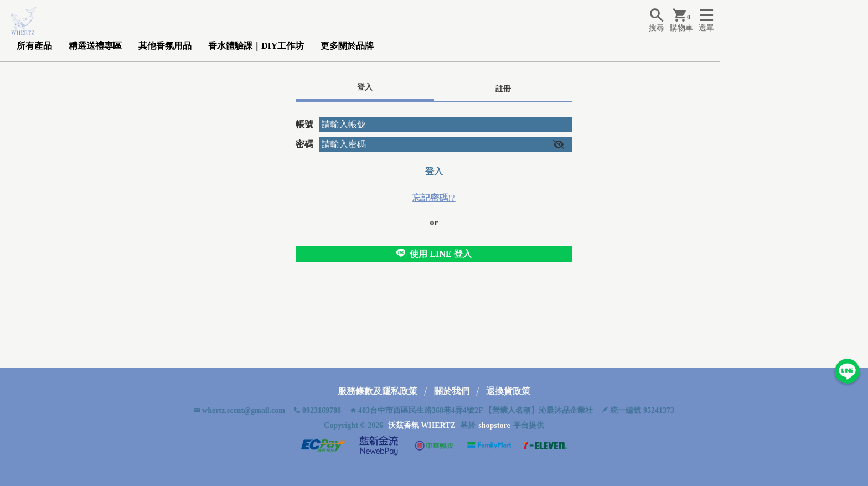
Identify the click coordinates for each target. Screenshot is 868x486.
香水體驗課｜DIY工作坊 (256, 46)
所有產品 (34, 46)
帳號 (304, 124)
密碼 (304, 144)
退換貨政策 (508, 391)
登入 (434, 171)
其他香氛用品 (165, 46)
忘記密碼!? (434, 198)
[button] (559, 144)
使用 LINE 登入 (434, 254)
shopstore (494, 425)
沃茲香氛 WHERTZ (422, 425)
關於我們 (452, 391)
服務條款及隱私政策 (378, 391)
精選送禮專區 (95, 46)
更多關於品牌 (347, 46)
